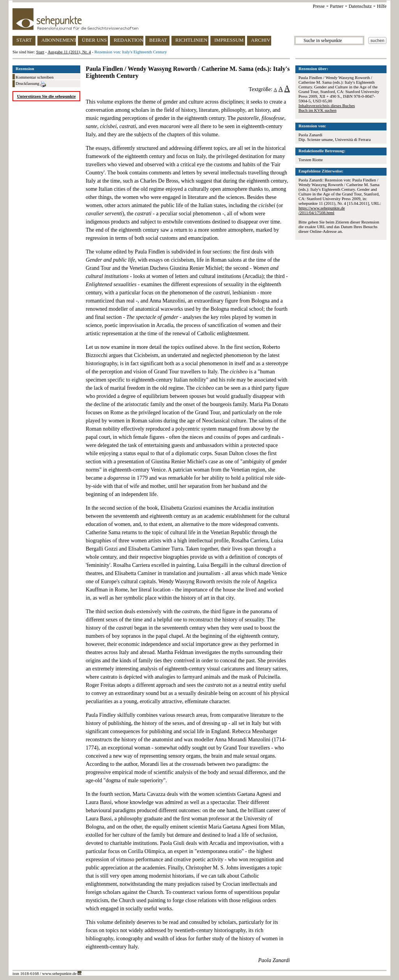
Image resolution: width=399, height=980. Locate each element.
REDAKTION (129, 40)
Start (40, 52)
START (24, 40)
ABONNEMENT (59, 40)
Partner (337, 6)
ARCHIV (261, 40)
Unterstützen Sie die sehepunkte (47, 96)
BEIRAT (158, 40)
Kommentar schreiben (34, 77)
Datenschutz (360, 6)
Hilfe (382, 6)
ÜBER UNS (94, 40)
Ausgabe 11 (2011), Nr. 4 (69, 52)
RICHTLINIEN (191, 40)
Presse (319, 6)
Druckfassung (31, 84)
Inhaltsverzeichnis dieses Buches (327, 106)
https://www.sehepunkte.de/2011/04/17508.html (322, 210)
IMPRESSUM (229, 40)
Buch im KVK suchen (317, 110)
